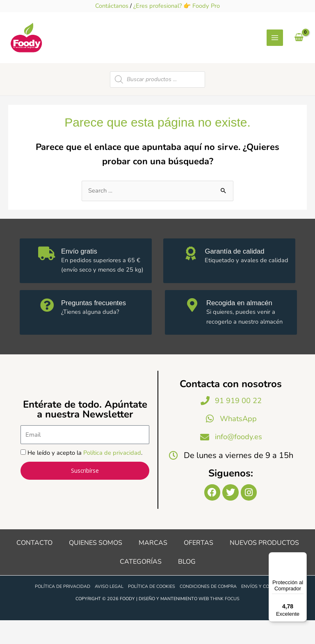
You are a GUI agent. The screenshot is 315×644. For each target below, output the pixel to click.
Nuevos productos (264, 566)
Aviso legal (109, 610)
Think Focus (225, 622)
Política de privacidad (112, 474)
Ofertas (199, 566)
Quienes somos (96, 566)
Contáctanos (112, 6)
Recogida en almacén (245, 323)
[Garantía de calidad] (192, 275)
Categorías (141, 585)
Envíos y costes (261, 610)
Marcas (153, 566)
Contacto (34, 566)
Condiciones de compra (208, 610)
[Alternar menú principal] (275, 48)
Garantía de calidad (240, 271)
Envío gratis (84, 271)
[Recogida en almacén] (194, 327)
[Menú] (302, 557)
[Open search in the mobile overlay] (157, 100)
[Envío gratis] (48, 275)
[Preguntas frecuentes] (48, 327)
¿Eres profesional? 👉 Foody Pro (177, 6)
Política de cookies (152, 610)
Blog (187, 585)
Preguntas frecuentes (99, 323)
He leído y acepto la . (85, 474)
